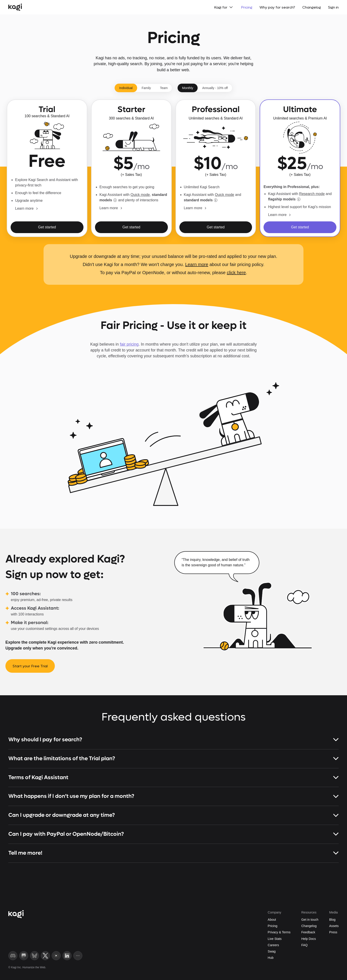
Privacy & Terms (279, 932)
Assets (334, 926)
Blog (332, 920)
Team (164, 88)
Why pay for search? (277, 7)
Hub (271, 958)
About (272, 920)
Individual (126, 88)
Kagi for (224, 7)
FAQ (304, 945)
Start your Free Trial (30, 666)
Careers (273, 945)
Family (146, 88)
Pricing (247, 7)
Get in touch (310, 920)
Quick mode (140, 195)
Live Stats (275, 939)
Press (333, 932)
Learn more (197, 264)
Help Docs (309, 939)
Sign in (333, 7)
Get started (47, 227)
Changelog (312, 7)
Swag (272, 951)
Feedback (308, 932)
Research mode (312, 194)
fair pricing (129, 344)
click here (236, 273)
